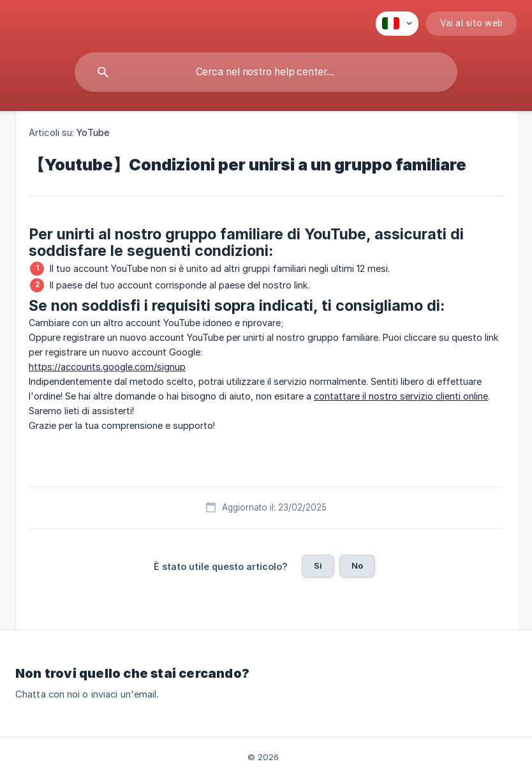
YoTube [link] (93, 132)
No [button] (357, 565)
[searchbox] (266, 72)
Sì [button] (318, 565)
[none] (397, 24)
